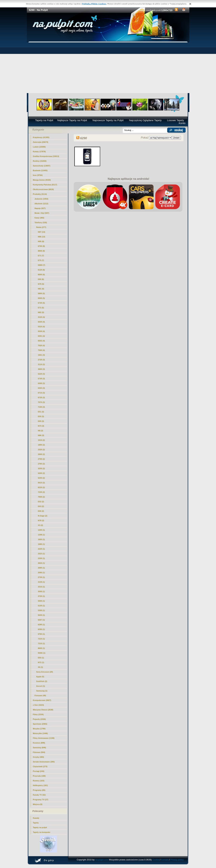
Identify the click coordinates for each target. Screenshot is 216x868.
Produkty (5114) (40, 194)
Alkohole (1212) (41, 204)
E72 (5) (41, 308)
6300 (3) (41, 383)
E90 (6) (41, 279)
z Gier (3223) (38, 705)
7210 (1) (41, 639)
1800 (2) (41, 445)
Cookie (156, 860)
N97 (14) (42, 232)
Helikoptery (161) (40, 785)
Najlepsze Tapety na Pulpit (72, 120)
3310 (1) (41, 587)
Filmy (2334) (38, 714)
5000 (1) (41, 601)
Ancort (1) (41, 686)
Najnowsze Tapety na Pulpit (108, 120)
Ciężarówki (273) (40, 766)
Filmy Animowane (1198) (44, 738)
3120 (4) (41, 317)
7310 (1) (41, 643)
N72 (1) (41, 662)
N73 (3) (41, 426)
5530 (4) (41, 331)
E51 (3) (41, 412)
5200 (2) (41, 473)
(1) (41, 629)
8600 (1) (41, 648)
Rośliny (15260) (40, 161)
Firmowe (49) (40, 696)
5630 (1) (41, 615)
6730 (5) (41, 303)
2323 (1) (41, 554)
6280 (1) (41, 625)
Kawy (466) (39, 218)
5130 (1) (41, 606)
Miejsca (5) (38, 804)
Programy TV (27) (41, 800)
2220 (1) (41, 549)
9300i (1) (42, 653)
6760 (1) (41, 634)
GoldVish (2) (42, 681)
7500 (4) (41, 350)
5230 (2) (41, 478)
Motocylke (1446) (40, 733)
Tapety (36, 823)
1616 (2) (41, 440)
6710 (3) (41, 393)
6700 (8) (41, 246)
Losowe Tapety (175, 120)
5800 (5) (41, 293)
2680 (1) (41, 568)
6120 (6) (41, 270)
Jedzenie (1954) (41, 199)
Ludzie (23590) (39, 147)
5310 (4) (41, 327)
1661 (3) (41, 355)
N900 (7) (42, 265)
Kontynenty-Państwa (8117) (45, 185)
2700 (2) (41, 459)
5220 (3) (41, 374)
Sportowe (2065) (40, 724)
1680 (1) (41, 544)
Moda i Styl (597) (42, 213)
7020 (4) (41, 345)
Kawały (36, 818)
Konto (182, 123)
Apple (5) (40, 677)
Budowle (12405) (40, 170)
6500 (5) (41, 298)
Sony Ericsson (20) (45, 672)
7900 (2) (41, 497)
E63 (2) (41, 506)
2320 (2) (41, 450)
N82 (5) (41, 312)
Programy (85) (39, 790)
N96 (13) (42, 237)
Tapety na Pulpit (44, 120)
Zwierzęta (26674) (41, 142)
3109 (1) (41, 582)
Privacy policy (177, 860)
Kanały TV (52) (39, 795)
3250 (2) (41, 468)
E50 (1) (41, 658)
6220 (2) (41, 487)
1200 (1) (41, 530)
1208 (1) (41, 535)
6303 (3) (41, 388)
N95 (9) (41, 241)
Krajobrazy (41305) (41, 137)
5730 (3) (41, 379)
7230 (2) (41, 492)
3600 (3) (41, 369)
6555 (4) (41, 341)
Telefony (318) (41, 222)
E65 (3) (41, 421)
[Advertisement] (108, 68)
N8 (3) (41, 431)
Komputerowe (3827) (42, 700)
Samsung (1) (42, 691)
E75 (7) (41, 260)
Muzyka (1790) (39, 729)
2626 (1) (41, 563)
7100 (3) (41, 407)
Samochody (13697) (42, 166)
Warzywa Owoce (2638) (43, 710)
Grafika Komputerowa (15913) (46, 156)
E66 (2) (41, 511)
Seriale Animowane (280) (44, 762)
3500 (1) (41, 591)
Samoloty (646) (39, 748)
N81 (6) (41, 289)
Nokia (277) (41, 227)
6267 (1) (41, 620)
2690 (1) (41, 573)
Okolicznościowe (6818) (43, 189)
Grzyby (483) (38, 757)
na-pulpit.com (102, 860)
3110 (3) (41, 364)
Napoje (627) (40, 208)
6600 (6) (41, 275)
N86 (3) (41, 435)
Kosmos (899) (39, 743)
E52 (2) (41, 502)
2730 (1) (41, 577)
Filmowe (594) (39, 752)
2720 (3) (41, 360)
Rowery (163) (39, 781)
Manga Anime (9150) (42, 180)
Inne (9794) (38, 175)
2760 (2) (41, 464)
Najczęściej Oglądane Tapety (145, 120)
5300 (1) (41, 610)
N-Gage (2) (43, 516)
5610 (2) (41, 483)
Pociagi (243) (39, 771)
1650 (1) (41, 539)
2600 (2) (41, 454)
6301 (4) (41, 336)
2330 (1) (41, 558)
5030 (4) (41, 322)
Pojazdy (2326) (39, 719)
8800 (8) (41, 251)
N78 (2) (41, 520)
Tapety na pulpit (40, 827)
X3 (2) (40, 525)
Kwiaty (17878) (39, 152)
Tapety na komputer (42, 832)
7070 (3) (41, 402)
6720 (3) (41, 398)
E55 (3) (41, 416)
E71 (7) (41, 256)
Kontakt (165, 860)
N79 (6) (41, 284)
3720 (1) (41, 596)
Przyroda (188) (39, 776)
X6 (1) (40, 667)
